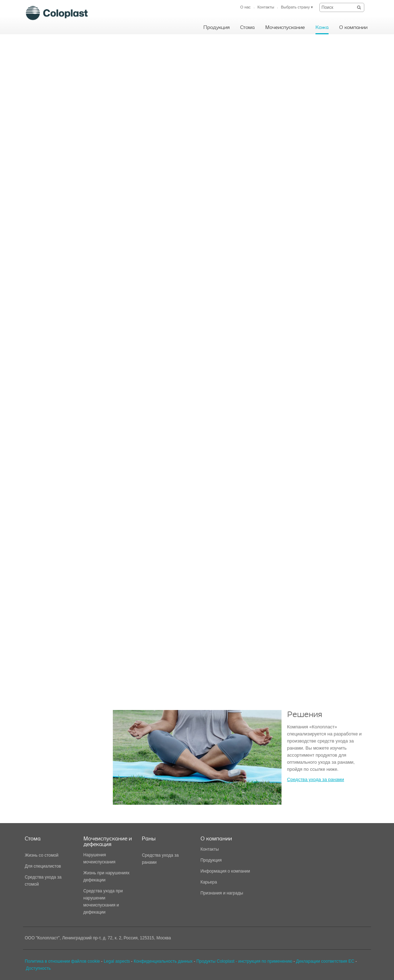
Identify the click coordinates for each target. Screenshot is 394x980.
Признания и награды (222, 893)
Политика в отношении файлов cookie (62, 961)
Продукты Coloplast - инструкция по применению (244, 961)
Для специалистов (43, 866)
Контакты (210, 849)
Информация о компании (225, 871)
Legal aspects (117, 961)
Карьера (209, 882)
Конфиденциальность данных (163, 961)
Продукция (211, 860)
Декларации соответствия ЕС (325, 961)
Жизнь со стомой (42, 855)
